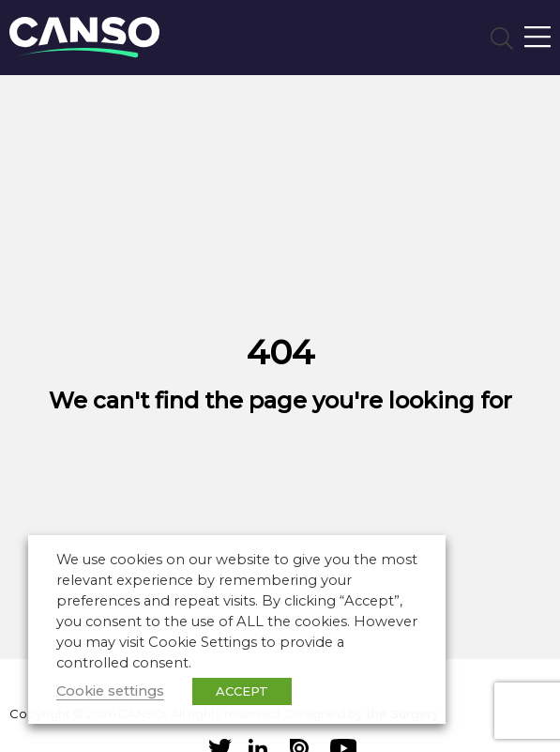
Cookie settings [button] (110, 691)
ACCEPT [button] (242, 691)
